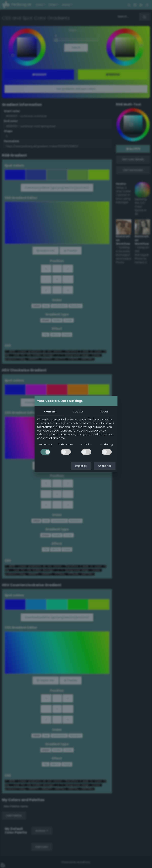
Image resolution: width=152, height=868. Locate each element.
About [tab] (104, 412)
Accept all (105, 466)
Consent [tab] (50, 412)
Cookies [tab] (78, 412)
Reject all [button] (81, 466)
